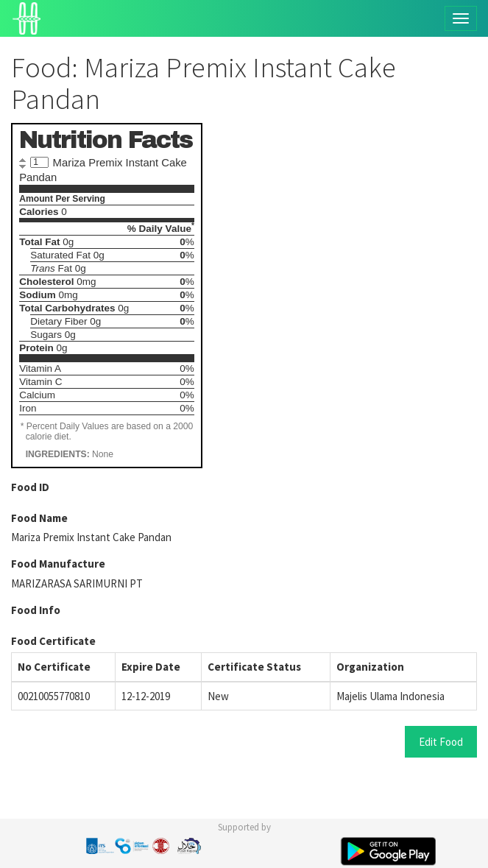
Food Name (39, 518)
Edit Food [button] (441, 742)
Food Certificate (53, 641)
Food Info (36, 610)
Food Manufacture (58, 564)
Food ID (30, 487)
